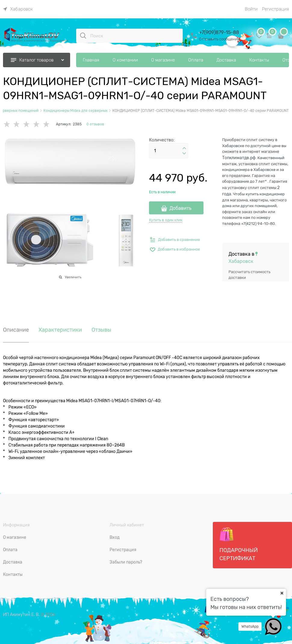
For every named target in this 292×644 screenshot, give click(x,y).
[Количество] (169, 151)
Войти (251, 9)
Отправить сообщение (219, 39)
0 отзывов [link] (95, 124)
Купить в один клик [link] (166, 220)
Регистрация (275, 9)
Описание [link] (16, 330)
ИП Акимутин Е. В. (21, 614)
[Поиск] (83, 36)
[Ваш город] (282, 593)
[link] (18, 9)
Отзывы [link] (101, 330)
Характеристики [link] (60, 330)
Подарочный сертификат (239, 544)
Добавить (180, 208)
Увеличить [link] (73, 277)
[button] (184, 148)
